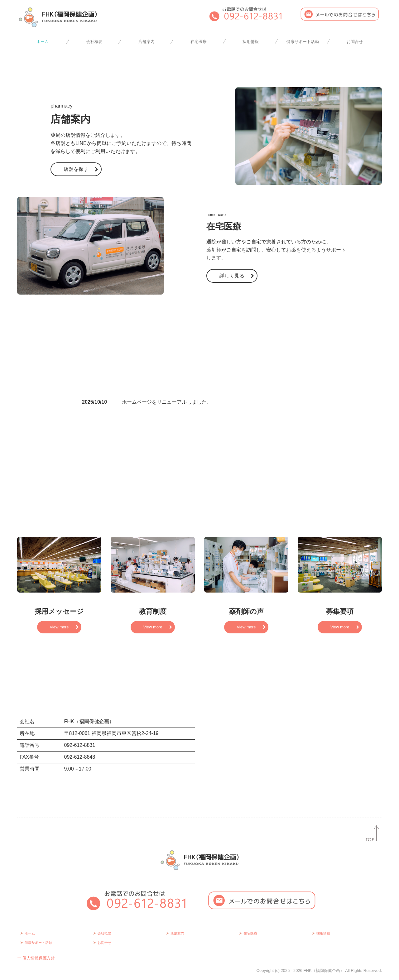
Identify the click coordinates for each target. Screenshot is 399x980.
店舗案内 (147, 42)
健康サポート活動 (303, 42)
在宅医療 (199, 42)
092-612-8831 (80, 745)
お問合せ (355, 42)
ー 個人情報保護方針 (36, 958)
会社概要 (94, 42)
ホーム (43, 42)
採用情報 (251, 42)
